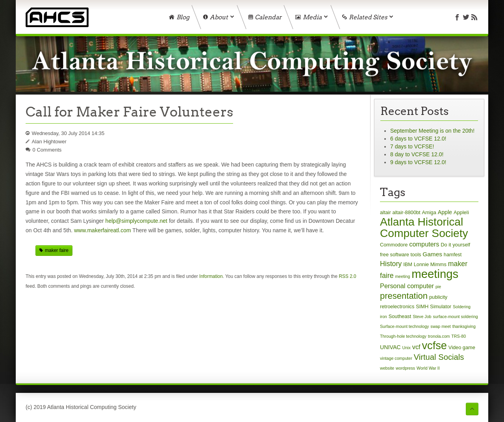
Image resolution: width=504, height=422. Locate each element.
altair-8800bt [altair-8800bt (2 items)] (407, 212)
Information (211, 276)
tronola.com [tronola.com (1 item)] (439, 336)
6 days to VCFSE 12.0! (418, 139)
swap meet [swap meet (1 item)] (441, 326)
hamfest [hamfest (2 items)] (453, 254)
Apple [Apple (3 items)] (445, 212)
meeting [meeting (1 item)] (402, 276)
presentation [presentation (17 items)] (404, 296)
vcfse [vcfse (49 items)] (434, 345)
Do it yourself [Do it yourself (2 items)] (455, 245)
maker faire (57, 250)
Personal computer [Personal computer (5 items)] (407, 286)
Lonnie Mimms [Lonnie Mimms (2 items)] (430, 264)
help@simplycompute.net (136, 221)
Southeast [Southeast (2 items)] (400, 316)
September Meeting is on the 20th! (432, 131)
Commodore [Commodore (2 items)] (394, 245)
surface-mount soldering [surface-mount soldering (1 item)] (455, 316)
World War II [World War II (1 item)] (428, 368)
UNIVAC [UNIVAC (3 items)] (390, 347)
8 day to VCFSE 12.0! (417, 154)
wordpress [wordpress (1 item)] (405, 368)
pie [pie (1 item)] (438, 287)
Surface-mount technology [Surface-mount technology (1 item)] (404, 326)
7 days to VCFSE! (412, 146)
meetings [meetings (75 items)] (435, 274)
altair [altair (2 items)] (385, 212)
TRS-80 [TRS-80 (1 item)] (459, 336)
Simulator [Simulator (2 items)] (441, 306)
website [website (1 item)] (387, 368)
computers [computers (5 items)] (424, 244)
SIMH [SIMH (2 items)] (422, 306)
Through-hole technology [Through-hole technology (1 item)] (403, 336)
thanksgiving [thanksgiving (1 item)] (464, 326)
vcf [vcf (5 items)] (416, 347)
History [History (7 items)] (391, 264)
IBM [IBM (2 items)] (408, 264)
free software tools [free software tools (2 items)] (400, 254)
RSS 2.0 (347, 276)
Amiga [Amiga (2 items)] (429, 212)
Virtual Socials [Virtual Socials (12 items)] (439, 357)
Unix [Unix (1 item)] (407, 348)
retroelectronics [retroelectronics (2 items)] (397, 306)
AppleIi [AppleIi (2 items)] (461, 212)
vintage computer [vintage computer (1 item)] (396, 358)
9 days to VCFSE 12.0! (418, 162)
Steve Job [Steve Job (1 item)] (422, 316)
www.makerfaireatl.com (103, 230)
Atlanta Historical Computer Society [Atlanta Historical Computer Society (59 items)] (424, 228)
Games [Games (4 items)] (432, 254)
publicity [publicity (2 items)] (438, 297)
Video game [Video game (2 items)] (462, 347)
